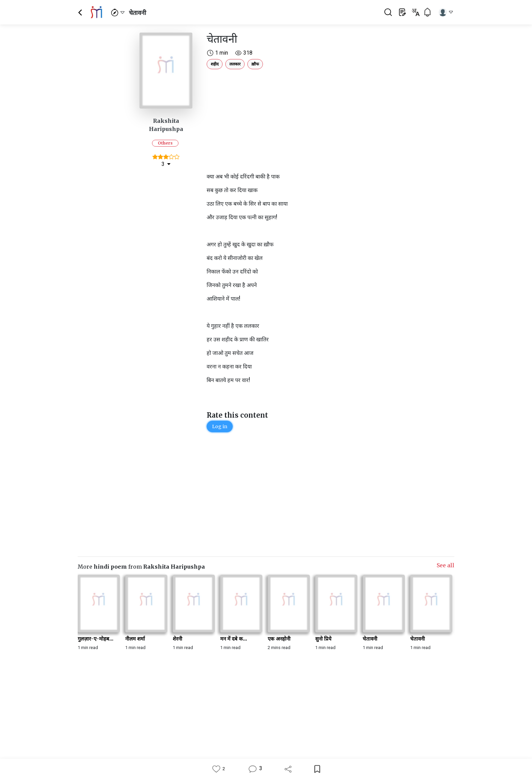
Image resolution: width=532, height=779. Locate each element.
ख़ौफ (255, 64)
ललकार (235, 64)
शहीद (215, 64)
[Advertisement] (298, 119)
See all (445, 565)
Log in (220, 426)
